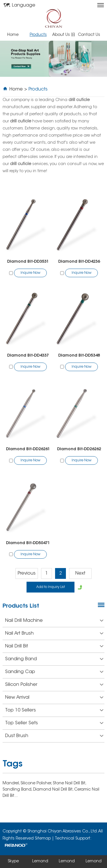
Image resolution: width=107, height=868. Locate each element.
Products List (21, 606)
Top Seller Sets (54, 723)
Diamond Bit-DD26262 (79, 449)
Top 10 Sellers (54, 710)
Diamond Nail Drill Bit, (54, 790)
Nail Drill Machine (54, 621)
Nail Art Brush (54, 633)
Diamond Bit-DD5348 (79, 356)
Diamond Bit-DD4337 (28, 356)
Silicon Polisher (54, 685)
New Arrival (54, 698)
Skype (13, 861)
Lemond (40, 861)
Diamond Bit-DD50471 (28, 543)
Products (38, 35)
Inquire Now (30, 273)
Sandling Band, (18, 790)
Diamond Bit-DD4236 (79, 262)
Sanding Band (54, 659)
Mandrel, (12, 783)
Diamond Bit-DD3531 (28, 262)
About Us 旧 (64, 35)
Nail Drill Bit (54, 646)
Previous (27, 573)
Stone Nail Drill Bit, (69, 783)
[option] (53, 59)
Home (13, 35)
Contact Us (89, 35)
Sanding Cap (54, 672)
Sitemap (43, 839)
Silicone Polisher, (37, 783)
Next (80, 573)
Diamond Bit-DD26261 (28, 449)
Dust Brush (54, 736)
